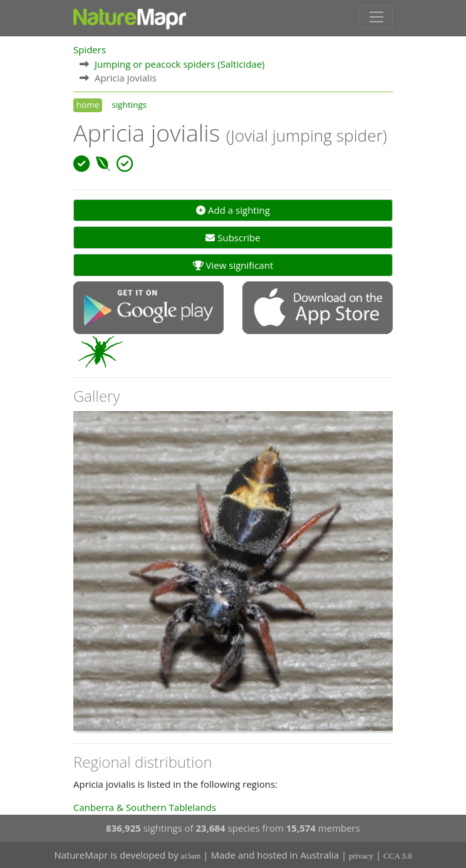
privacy (361, 856)
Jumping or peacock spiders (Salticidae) (180, 64)
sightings (129, 105)
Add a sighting (233, 210)
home (88, 105)
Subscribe (233, 238)
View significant (233, 265)
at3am (191, 856)
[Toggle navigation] (376, 17)
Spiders (90, 50)
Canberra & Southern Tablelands (145, 807)
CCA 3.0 (398, 856)
